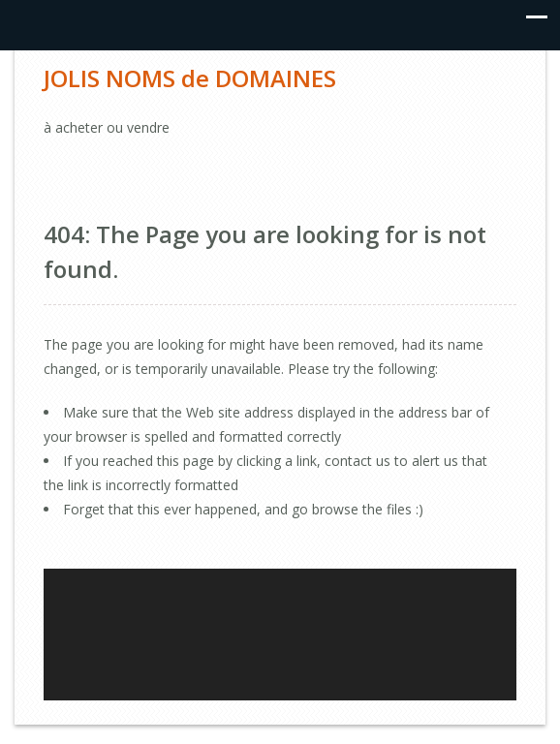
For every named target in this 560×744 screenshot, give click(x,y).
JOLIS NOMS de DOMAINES (190, 78)
